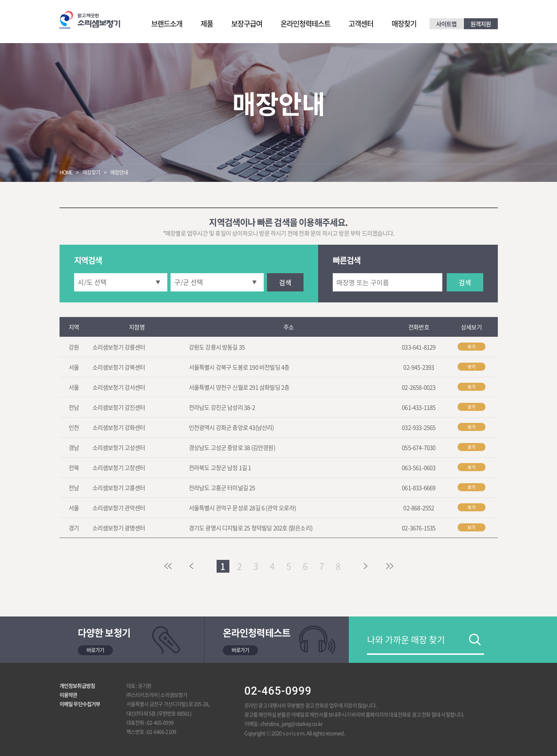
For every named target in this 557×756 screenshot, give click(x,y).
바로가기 (96, 650)
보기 (472, 347)
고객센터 (361, 24)
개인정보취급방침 (77, 686)
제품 (207, 24)
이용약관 (68, 695)
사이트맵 (447, 24)
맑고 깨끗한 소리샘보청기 (90, 20)
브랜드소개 (167, 24)
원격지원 (481, 24)
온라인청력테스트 (305, 24)
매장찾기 (404, 24)
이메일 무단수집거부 (80, 704)
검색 (285, 282)
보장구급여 (247, 24)
